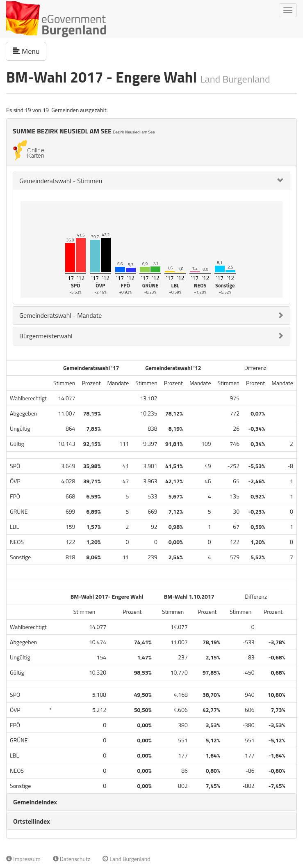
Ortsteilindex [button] (32, 821)
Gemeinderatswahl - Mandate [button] (60, 315)
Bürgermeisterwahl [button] (46, 336)
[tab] (151, 181)
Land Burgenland (126, 859)
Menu (30, 51)
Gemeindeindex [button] (35, 802)
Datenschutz (72, 859)
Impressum (23, 859)
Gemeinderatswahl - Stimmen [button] (61, 181)
